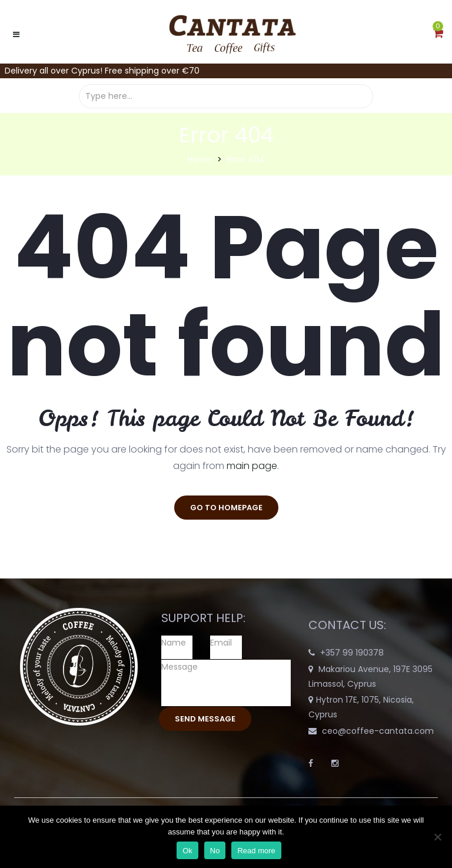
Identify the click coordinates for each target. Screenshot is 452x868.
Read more (256, 851)
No (215, 851)
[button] (438, 34)
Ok (187, 851)
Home (200, 159)
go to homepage (226, 508)
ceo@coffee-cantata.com (378, 731)
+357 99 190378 (352, 653)
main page (252, 466)
